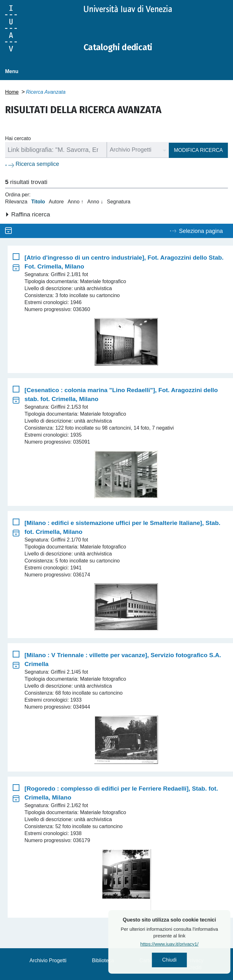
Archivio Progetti (48, 960)
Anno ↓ (95, 202)
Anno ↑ (76, 202)
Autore (56, 202)
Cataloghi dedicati (122, 47)
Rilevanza (16, 202)
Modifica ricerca (198, 150)
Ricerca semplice (37, 164)
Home (12, 92)
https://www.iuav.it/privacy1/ (185, 944)
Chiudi (185, 960)
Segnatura (119, 202)
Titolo (38, 202)
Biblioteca (103, 960)
